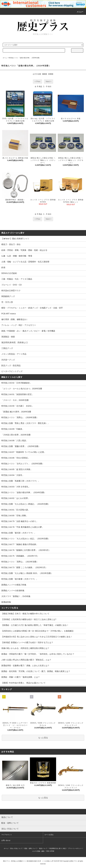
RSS (48, 851)
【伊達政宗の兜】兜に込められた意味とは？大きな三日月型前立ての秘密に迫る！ (37, 637)
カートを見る (49, 835)
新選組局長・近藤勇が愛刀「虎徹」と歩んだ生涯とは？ (25, 666)
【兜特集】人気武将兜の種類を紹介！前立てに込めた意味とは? (29, 619)
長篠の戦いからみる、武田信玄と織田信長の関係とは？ (25, 648)
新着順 (51, 74)
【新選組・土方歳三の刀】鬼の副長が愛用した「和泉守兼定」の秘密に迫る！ (35, 625)
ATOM (52, 851)
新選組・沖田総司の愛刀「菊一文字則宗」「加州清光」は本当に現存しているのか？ (38, 654)
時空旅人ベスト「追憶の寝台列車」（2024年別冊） (25, 58)
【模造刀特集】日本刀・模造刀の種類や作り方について (25, 614)
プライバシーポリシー (75, 848)
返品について (43, 848)
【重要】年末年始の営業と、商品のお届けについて (23, 683)
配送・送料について (31, 848)
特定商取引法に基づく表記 (58, 848)
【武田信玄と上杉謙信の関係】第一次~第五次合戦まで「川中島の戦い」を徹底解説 (37, 631)
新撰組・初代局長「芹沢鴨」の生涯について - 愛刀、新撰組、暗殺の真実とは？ (36, 671)
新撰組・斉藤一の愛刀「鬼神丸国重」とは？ (21, 677)
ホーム (5, 58)
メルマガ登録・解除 (38, 851)
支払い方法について (16, 848)
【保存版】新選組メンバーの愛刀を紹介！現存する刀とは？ (27, 642)
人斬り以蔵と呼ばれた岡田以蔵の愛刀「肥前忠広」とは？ (26, 660)
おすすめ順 (37, 74)
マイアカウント (7, 835)
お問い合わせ (6, 840)
